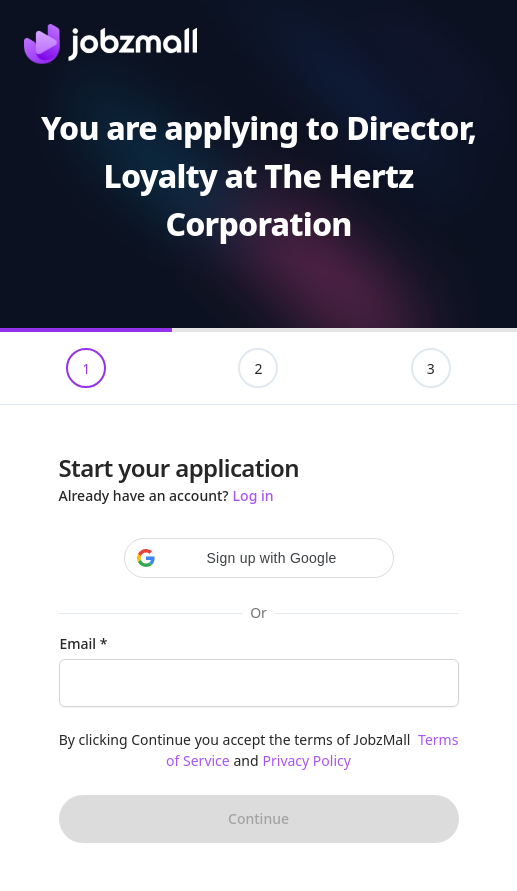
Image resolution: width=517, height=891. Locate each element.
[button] (259, 558)
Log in (253, 495)
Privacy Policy (307, 760)
